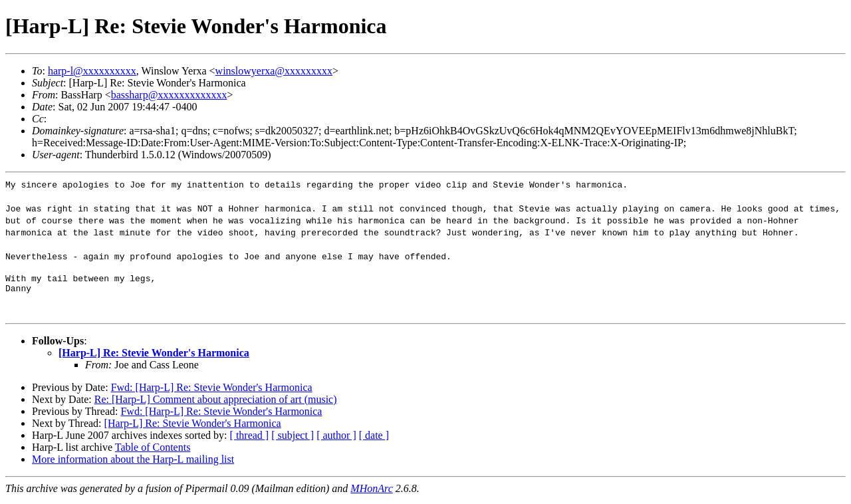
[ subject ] (293, 439)
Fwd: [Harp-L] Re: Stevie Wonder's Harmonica (212, 391)
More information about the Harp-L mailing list (133, 463)
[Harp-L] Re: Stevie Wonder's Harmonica (154, 357)
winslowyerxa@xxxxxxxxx (274, 71)
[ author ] (336, 439)
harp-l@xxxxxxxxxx (92, 71)
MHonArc (371, 492)
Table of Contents (153, 451)
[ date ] (374, 439)
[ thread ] (250, 439)
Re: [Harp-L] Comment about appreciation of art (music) (216, 403)
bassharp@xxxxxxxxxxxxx (169, 95)
